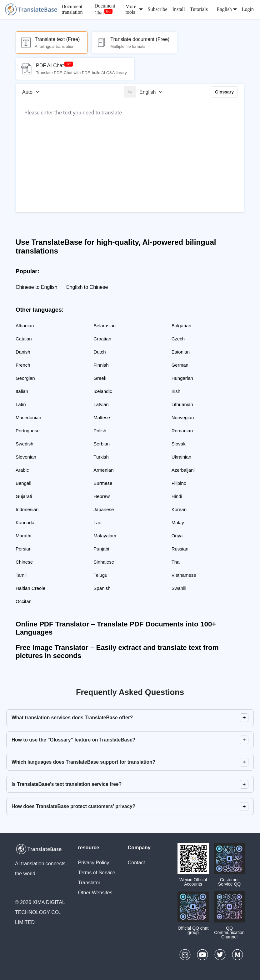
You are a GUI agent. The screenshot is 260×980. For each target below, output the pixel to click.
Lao (97, 523)
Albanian (25, 326)
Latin (21, 404)
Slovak (179, 444)
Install (179, 9)
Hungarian (182, 378)
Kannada (25, 523)
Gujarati (24, 496)
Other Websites (95, 893)
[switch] (130, 92)
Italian (22, 391)
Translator (89, 883)
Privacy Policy (94, 863)
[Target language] (153, 92)
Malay (178, 523)
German (180, 365)
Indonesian (27, 509)
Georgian (25, 378)
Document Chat (105, 9)
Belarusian (105, 326)
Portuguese (28, 431)
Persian (24, 549)
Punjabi (101, 549)
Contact (136, 863)
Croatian (102, 339)
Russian (180, 549)
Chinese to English (36, 287)
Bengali (23, 483)
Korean (179, 509)
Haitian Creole (30, 588)
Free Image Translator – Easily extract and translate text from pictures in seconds (117, 652)
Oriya (177, 536)
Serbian (102, 444)
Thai (176, 562)
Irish (176, 391)
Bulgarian (181, 326)
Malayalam (105, 536)
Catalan (24, 339)
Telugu (100, 575)
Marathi (23, 536)
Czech (178, 339)
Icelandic (103, 391)
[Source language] (33, 92)
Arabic (22, 470)
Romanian (182, 431)
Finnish (101, 365)
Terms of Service (97, 873)
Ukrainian (181, 457)
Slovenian (26, 457)
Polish (100, 431)
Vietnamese (184, 575)
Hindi (177, 496)
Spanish (102, 588)
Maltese (102, 417)
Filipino (179, 483)
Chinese (24, 562)
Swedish (25, 444)
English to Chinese (87, 287)
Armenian (103, 470)
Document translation (72, 9)
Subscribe (158, 9)
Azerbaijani (183, 470)
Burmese (103, 483)
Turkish (101, 457)
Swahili (179, 588)
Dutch (100, 352)
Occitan (24, 601)
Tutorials (199, 9)
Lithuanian (182, 404)
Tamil (21, 575)
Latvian (101, 404)
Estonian (181, 352)
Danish (23, 352)
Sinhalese (104, 562)
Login (248, 9)
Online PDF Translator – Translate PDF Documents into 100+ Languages (116, 628)
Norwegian (183, 417)
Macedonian (28, 417)
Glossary (224, 92)
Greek (100, 378)
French (23, 365)
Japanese (104, 509)
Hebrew (102, 496)
